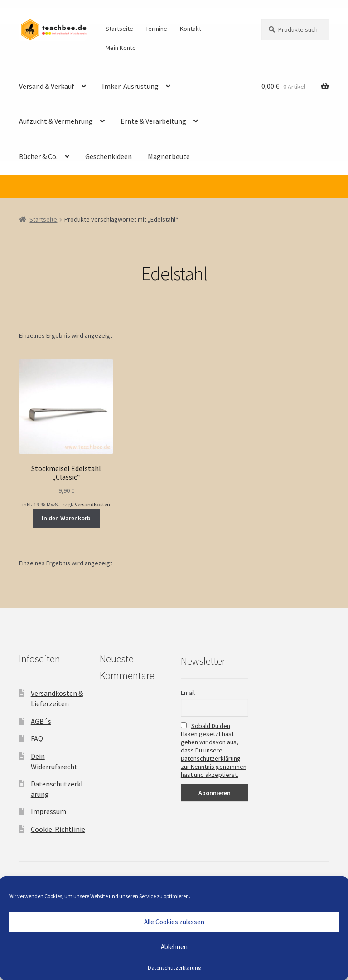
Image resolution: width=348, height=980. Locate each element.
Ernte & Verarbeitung (153, 121)
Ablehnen (174, 947)
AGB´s (41, 721)
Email (188, 693)
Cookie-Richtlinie (58, 829)
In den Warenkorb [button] (66, 518)
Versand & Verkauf (47, 86)
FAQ (37, 738)
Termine (156, 29)
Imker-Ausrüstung (130, 86)
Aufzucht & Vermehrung (56, 121)
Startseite (119, 29)
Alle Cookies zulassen (174, 922)
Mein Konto (121, 48)
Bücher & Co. (38, 156)
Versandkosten (92, 504)
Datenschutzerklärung (174, 968)
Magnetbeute (169, 156)
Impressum (48, 811)
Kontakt (191, 29)
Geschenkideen (109, 156)
